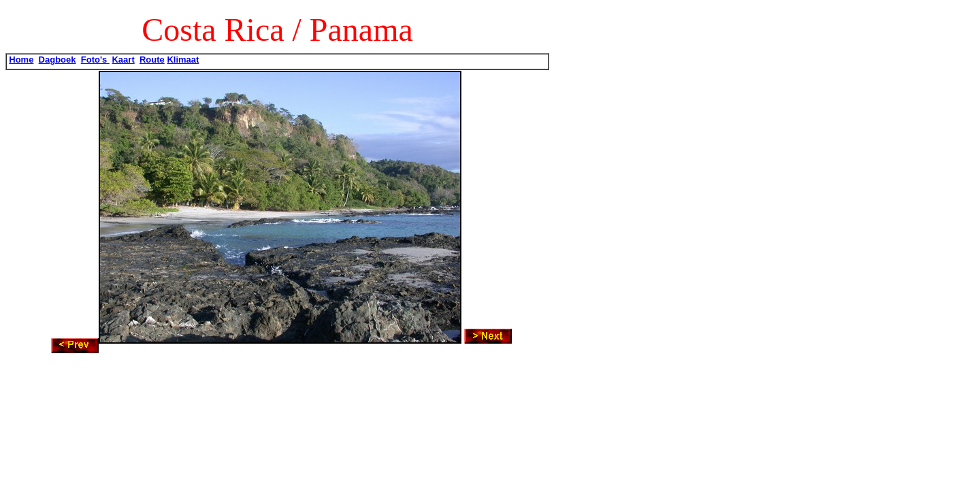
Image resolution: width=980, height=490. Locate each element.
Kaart (123, 60)
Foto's (95, 60)
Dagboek (58, 60)
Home (21, 60)
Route (152, 60)
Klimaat (183, 60)
